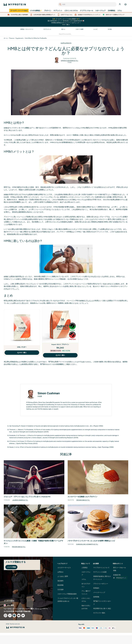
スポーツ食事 (79, 29)
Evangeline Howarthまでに (87, 544)
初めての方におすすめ (86, 607)
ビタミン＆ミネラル (71, 11)
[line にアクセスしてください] (14, 615)
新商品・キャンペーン (27, 29)
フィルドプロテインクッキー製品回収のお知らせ (68, 600)
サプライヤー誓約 (99, 613)
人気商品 (85, 568)
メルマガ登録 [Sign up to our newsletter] (11, 567)
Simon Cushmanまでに (70, 61)
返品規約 (60, 581)
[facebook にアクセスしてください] (10, 615)
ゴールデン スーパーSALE (19, 11)
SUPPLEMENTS (66, 43)
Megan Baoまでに (83, 500)
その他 (110, 29)
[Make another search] (66, 34)
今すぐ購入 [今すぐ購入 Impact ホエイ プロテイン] (60, 355)
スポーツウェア (100, 11)
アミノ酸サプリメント (86, 592)
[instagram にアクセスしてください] (5, 615)
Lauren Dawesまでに (20, 500)
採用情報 (96, 597)
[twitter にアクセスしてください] (23, 615)
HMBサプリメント (87, 301)
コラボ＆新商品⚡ (36, 11)
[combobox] (87, 4)
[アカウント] (120, 4)
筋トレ (63, 29)
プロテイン (48, 11)
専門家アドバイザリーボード (102, 603)
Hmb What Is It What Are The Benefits (36, 38)
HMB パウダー (22, 347)
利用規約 (96, 588)
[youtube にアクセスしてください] (19, 615)
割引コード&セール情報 (120, 569)
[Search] (60, 4)
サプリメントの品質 (100, 572)
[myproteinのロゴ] (15, 4)
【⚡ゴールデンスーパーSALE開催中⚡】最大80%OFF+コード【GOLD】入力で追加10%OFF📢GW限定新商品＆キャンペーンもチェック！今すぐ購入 (66, 22)
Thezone (12, 38)
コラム (120, 11)
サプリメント (58, 11)
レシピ (96, 29)
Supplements (20, 38)
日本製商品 (111, 11)
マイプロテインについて (101, 568)
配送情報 (60, 585)
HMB (6, 128)
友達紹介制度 (120, 577)
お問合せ (60, 572)
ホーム (6, 38)
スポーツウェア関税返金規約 (67, 594)
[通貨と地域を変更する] (26, 605)
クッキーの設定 (9, 601)
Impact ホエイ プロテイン (60, 344)
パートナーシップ (99, 592)
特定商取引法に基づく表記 (102, 609)
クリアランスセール (87, 11)
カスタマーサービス (64, 568)
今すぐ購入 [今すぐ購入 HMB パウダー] (22, 353)
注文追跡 (60, 590)
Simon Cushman (49, 393)
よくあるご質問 (63, 576)
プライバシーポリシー (101, 584)
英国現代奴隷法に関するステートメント (102, 578)
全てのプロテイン (86, 585)
